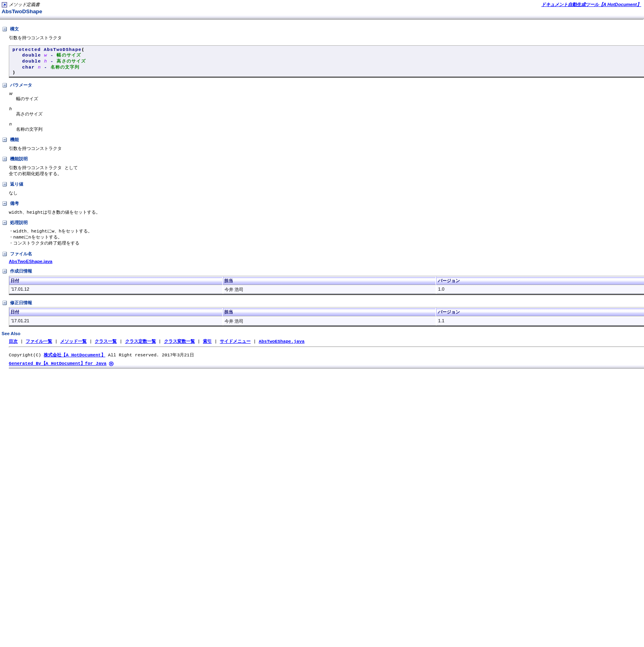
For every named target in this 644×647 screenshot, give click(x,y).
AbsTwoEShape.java (31, 269)
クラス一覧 (106, 349)
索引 (207, 349)
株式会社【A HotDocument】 (74, 363)
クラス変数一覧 (179, 349)
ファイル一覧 (39, 349)
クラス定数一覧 (141, 349)
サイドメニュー (235, 349)
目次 (13, 349)
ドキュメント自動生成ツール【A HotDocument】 (591, 4)
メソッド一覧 (73, 349)
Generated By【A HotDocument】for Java (58, 371)
